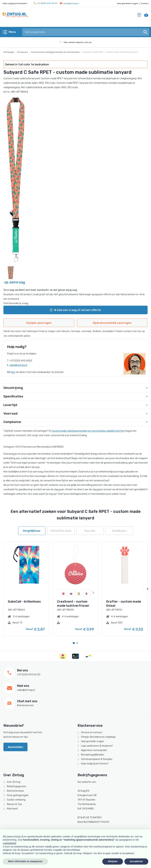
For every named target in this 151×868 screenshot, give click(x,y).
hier (13, 372)
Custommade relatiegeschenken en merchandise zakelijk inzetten (88, 431)
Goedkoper (119, 531)
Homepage (9, 52)
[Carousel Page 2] (77, 643)
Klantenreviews (15, 791)
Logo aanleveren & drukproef (97, 746)
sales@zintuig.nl (69, 3)
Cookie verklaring (16, 800)
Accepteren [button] (136, 861)
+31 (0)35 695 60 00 (46, 3)
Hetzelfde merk (61, 531)
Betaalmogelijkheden (93, 755)
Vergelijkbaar (32, 531)
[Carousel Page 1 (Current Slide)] (74, 643)
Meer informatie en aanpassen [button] (25, 861)
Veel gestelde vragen (128, 3)
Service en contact (92, 732)
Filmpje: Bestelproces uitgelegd (98, 737)
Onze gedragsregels (18, 795)
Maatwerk (12, 809)
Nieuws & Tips (14, 804)
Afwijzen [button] (113, 861)
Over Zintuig (14, 782)
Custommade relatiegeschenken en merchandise (55, 52)
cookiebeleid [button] (9, 843)
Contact (145, 3)
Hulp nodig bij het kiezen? (95, 764)
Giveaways (23, 52)
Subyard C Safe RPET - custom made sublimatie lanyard (110, 52)
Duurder (90, 531)
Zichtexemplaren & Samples (97, 759)
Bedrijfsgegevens (16, 786)
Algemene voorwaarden (94, 750)
